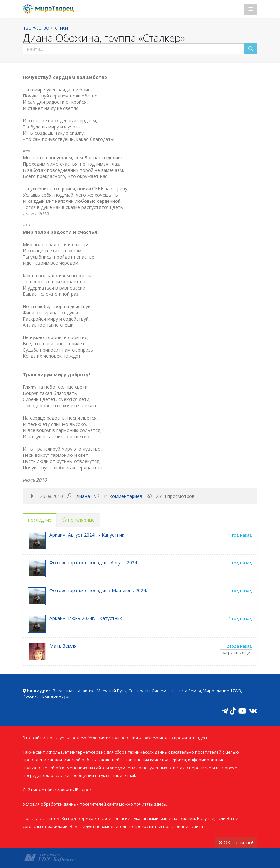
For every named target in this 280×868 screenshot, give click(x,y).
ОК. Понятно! (236, 842)
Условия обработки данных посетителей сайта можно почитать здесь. (95, 804)
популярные (78, 520)
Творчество (36, 28)
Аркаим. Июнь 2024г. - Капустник (86, 618)
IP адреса (84, 790)
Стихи (62, 28)
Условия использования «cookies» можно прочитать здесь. (149, 738)
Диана (83, 496)
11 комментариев (123, 496)
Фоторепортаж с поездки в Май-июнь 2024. (98, 590)
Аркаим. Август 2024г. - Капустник (87, 535)
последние (40, 520)
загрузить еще (236, 653)
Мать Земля (63, 646)
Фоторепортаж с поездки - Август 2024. (94, 563)
